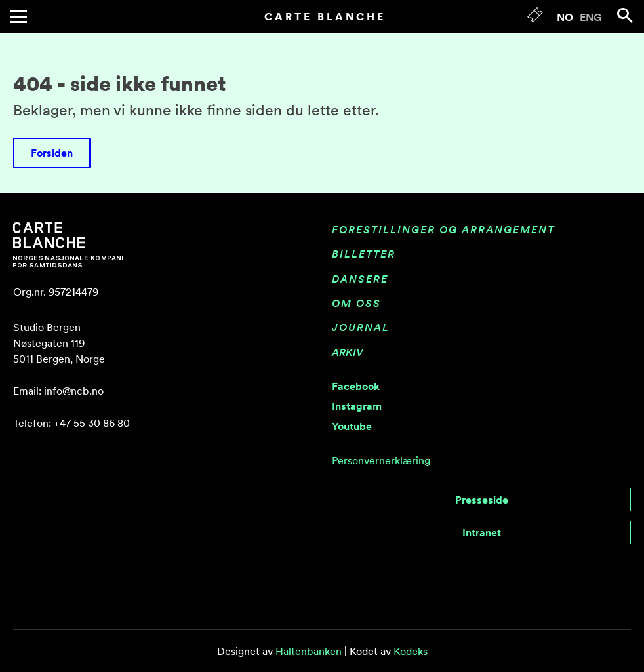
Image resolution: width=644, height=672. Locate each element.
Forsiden (52, 153)
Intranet (482, 532)
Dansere (360, 279)
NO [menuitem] (565, 17)
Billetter (364, 254)
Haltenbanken (309, 651)
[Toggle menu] (18, 17)
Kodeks (411, 651)
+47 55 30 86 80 (92, 423)
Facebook (356, 386)
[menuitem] (565, 16)
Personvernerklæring (381, 460)
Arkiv (348, 352)
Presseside (482, 500)
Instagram (357, 406)
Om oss (356, 303)
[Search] (625, 16)
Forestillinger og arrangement (443, 229)
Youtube (352, 426)
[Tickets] (535, 18)
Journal (361, 327)
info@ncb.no (74, 391)
